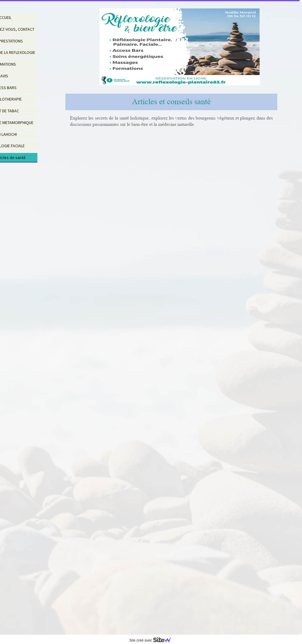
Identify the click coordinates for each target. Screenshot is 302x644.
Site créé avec (153, 640)
